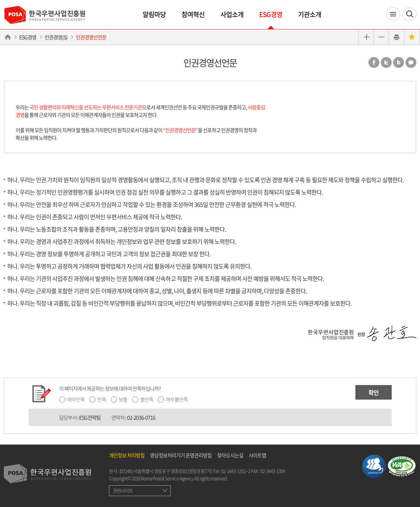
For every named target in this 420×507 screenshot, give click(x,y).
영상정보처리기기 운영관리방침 (181, 455)
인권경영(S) (56, 37)
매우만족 (76, 399)
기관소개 (310, 14)
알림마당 (154, 14)
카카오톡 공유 (411, 62)
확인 (374, 392)
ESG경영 (271, 14)
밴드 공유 (399, 62)
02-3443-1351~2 (236, 471)
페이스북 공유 (374, 62)
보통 (123, 399)
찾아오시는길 (230, 455)
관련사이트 (123, 490)
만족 (102, 399)
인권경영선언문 (91, 37)
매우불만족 (177, 399)
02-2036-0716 (141, 417)
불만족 (147, 399)
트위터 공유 (386, 62)
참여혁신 (193, 14)
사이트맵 (257, 455)
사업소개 (232, 14)
